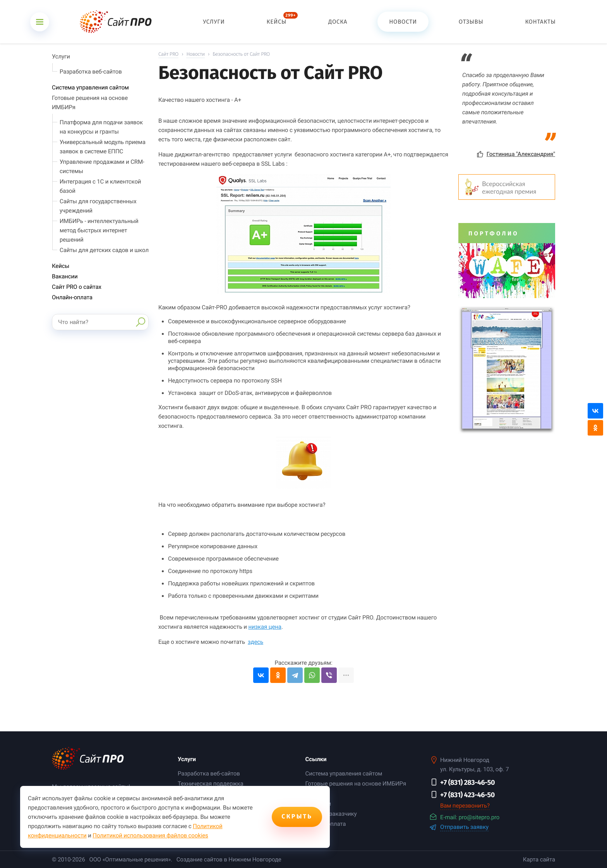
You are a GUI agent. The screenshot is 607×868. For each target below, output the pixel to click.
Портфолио (494, 233)
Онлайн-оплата (72, 297)
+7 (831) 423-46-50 (467, 795)
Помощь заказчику (331, 814)
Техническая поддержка (210, 784)
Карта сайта (539, 859)
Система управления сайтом (90, 87)
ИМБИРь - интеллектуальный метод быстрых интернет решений (99, 230)
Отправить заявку (464, 827)
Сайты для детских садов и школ (104, 250)
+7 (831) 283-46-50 (467, 782)
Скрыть (297, 817)
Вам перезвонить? (465, 806)
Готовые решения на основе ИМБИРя (356, 784)
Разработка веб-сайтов (91, 72)
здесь (255, 642)
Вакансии (65, 276)
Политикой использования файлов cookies (150, 835)
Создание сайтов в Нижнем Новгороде (229, 859)
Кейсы (61, 266)
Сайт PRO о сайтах (77, 287)
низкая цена (265, 627)
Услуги (61, 57)
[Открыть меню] (40, 22)
